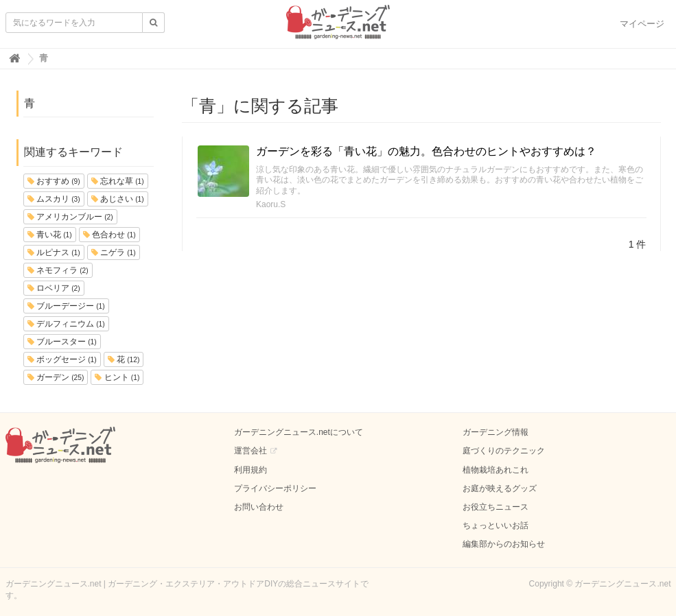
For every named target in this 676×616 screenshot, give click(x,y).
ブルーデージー (66, 306)
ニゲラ (114, 252)
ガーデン (56, 377)
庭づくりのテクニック (504, 451)
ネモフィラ (58, 270)
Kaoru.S (271, 204)
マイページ (642, 24)
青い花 (50, 235)
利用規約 (250, 470)
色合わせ (109, 235)
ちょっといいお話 (496, 525)
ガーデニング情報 (496, 432)
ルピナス (54, 252)
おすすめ (54, 181)
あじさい (118, 199)
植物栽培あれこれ (496, 470)
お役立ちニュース (496, 507)
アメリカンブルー (70, 217)
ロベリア (54, 288)
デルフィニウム (66, 324)
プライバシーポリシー (275, 488)
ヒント (117, 377)
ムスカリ (54, 199)
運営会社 (250, 451)
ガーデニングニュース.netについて (299, 432)
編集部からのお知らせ (504, 544)
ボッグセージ (62, 359)
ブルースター (62, 342)
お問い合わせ (259, 507)
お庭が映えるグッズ (500, 488)
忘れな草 (118, 181)
